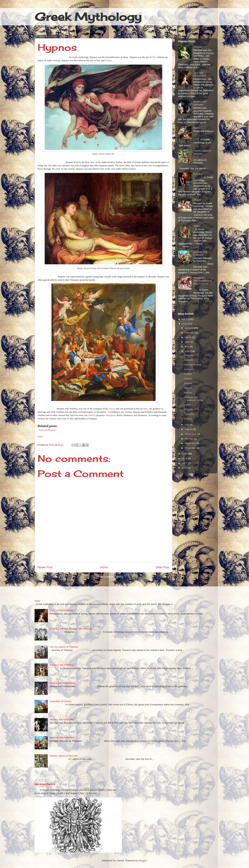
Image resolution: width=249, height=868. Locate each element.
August (189, 429)
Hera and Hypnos (47, 430)
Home (104, 567)
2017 (185, 463)
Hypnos (188, 388)
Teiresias (189, 355)
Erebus (108, 60)
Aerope (197, 200)
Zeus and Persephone (200, 74)
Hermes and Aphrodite (200, 103)
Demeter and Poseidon (200, 253)
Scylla (197, 128)
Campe (188, 374)
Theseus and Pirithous (61, 665)
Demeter (198, 47)
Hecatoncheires (45, 784)
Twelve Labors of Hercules (202, 152)
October (189, 439)
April (187, 342)
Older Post (162, 567)
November (191, 443)
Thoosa (188, 379)
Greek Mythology (88, 17)
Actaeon (189, 360)
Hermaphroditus (193, 365)
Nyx (154, 57)
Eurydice (198, 174)
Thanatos (189, 414)
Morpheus (111, 415)
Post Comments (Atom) (111, 577)
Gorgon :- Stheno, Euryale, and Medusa (71, 629)
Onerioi (92, 415)
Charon (188, 419)
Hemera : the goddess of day (194, 399)
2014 (185, 324)
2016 (185, 458)
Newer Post (45, 567)
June (188, 351)
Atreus (197, 226)
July (187, 425)
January (189, 328)
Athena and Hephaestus (62, 683)
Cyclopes (189, 369)
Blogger (143, 861)
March (188, 337)
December (191, 448)
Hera (146, 409)
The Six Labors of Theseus (64, 647)
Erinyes (188, 383)
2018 (185, 468)
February (190, 333)
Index (40, 437)
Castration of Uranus (61, 701)
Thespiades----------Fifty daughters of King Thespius (204, 281)
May (187, 347)
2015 (185, 454)
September (191, 434)
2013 (185, 319)
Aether (188, 405)
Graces (112, 409)
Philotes (188, 409)
